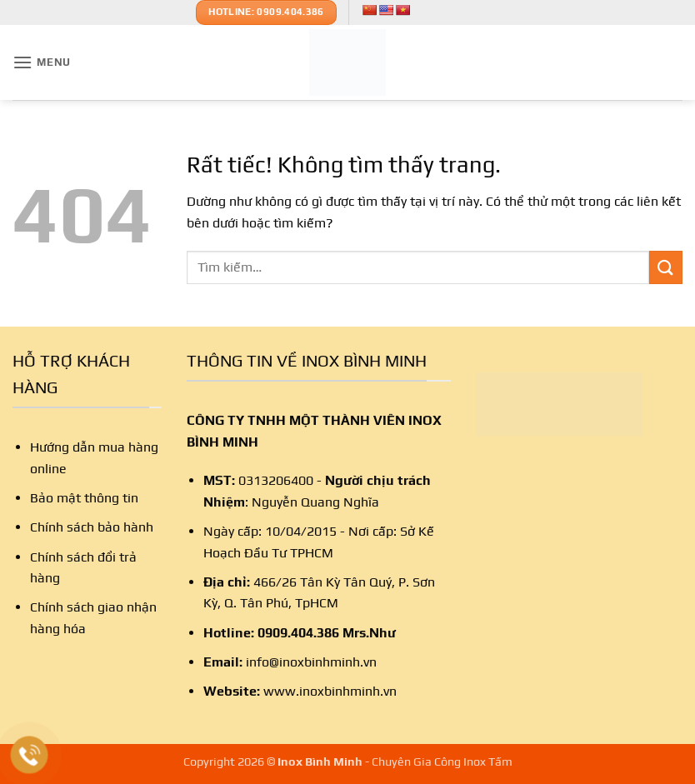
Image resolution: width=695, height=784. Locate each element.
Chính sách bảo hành (92, 527)
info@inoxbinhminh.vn (311, 662)
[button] (42, 62)
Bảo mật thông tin (84, 498)
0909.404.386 (298, 633)
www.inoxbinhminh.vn (330, 691)
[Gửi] (666, 267)
